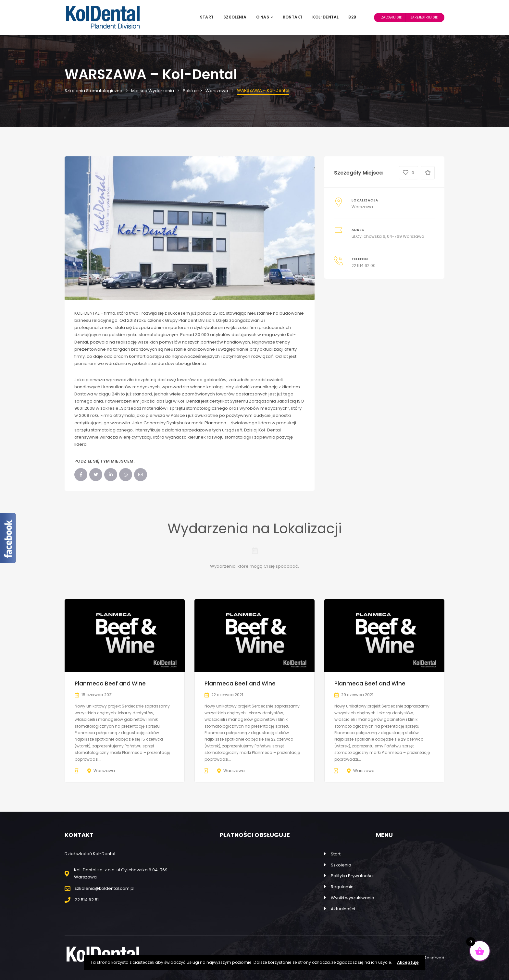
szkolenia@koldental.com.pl (105, 888)
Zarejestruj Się (424, 17)
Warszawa (362, 207)
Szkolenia (235, 17)
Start (207, 17)
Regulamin (342, 887)
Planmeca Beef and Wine (110, 684)
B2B (352, 17)
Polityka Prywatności (352, 876)
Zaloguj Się (391, 17)
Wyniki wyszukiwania (353, 898)
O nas (265, 17)
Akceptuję (408, 962)
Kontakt (293, 17)
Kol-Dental (325, 17)
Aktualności (343, 909)
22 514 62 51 (87, 900)
